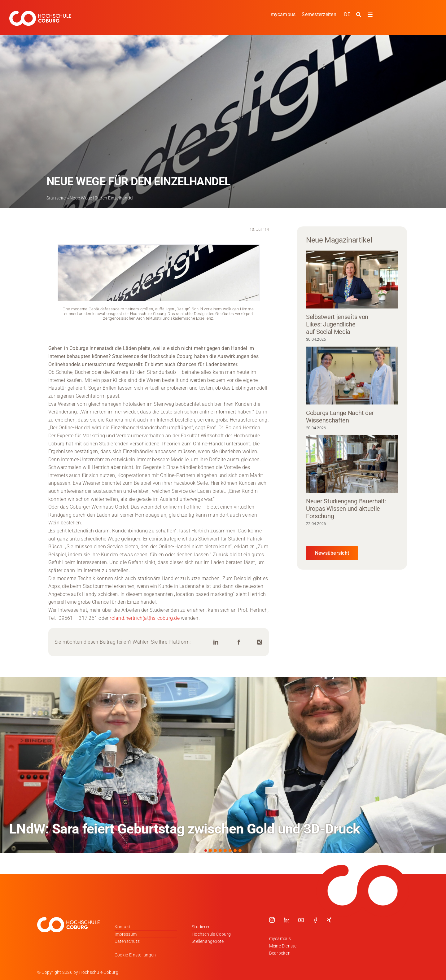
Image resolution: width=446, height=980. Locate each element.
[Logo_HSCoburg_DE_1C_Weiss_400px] (40, 13)
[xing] (329, 920)
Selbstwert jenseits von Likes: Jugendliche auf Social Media (337, 324)
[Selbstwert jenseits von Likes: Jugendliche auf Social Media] (352, 280)
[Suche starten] (359, 15)
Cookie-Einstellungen (135, 955)
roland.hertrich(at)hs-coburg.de (144, 618)
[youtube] (301, 920)
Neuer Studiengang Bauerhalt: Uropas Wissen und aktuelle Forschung (346, 509)
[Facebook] (239, 642)
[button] (206, 851)
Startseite (56, 198)
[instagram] (272, 920)
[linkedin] (286, 920)
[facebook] (315, 920)
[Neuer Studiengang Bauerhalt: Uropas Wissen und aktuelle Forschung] (352, 464)
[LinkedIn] (216, 642)
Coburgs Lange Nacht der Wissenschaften (340, 417)
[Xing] (260, 642)
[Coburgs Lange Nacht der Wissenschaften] (352, 376)
